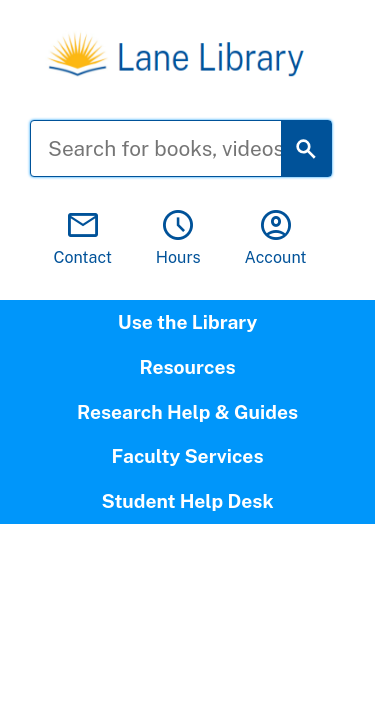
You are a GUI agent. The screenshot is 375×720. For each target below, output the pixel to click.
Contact (82, 238)
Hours (178, 238)
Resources (187, 367)
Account (276, 238)
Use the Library (187, 322)
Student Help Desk (187, 501)
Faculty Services (187, 456)
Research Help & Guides (187, 412)
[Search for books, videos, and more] (171, 148)
